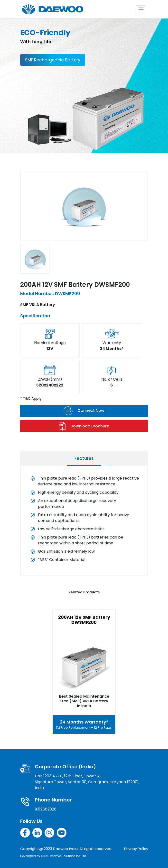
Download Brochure (84, 426)
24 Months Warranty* (84, 724)
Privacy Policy (136, 849)
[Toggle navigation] (141, 9)
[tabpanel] (84, 521)
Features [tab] (84, 458)
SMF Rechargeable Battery (53, 60)
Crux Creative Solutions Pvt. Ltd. (64, 856)
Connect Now (84, 411)
